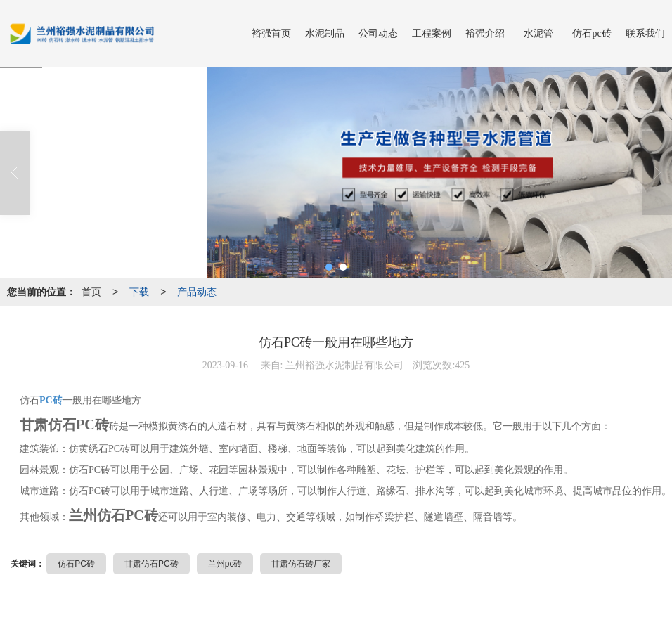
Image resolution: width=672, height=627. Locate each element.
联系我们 (645, 33)
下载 (139, 292)
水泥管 (538, 33)
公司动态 (378, 33)
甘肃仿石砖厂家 (301, 564)
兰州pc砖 (225, 564)
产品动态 (197, 292)
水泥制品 (325, 33)
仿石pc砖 (592, 33)
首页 (91, 292)
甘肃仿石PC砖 (151, 564)
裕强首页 (271, 33)
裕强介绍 (485, 33)
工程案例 (432, 33)
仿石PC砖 (76, 564)
